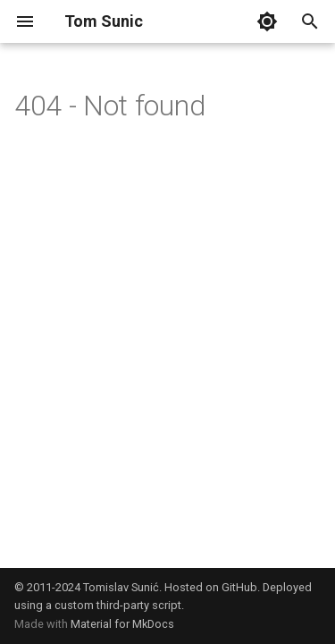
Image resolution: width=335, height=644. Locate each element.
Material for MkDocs (122, 624)
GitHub (239, 587)
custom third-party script (118, 605)
